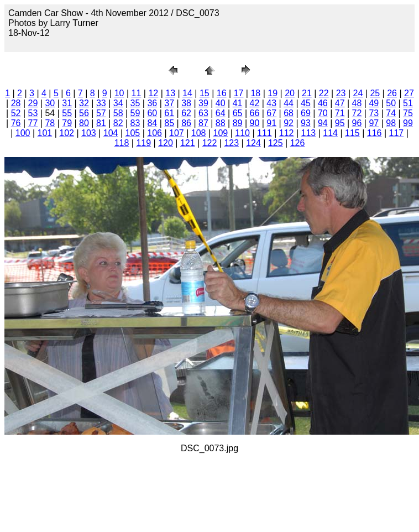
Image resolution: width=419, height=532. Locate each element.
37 (169, 103)
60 (152, 113)
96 (357, 123)
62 (186, 113)
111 (265, 133)
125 (276, 143)
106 (154, 133)
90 (255, 123)
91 (271, 123)
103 (89, 133)
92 (289, 123)
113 (309, 133)
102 (67, 133)
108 (199, 133)
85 (169, 123)
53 (33, 113)
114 (330, 133)
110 (242, 133)
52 (16, 113)
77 (33, 123)
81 (101, 123)
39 (203, 103)
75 (408, 113)
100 (23, 133)
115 (352, 133)
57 (101, 113)
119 (143, 143)
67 (271, 113)
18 (255, 93)
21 (307, 93)
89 (238, 123)
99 (408, 123)
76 (16, 123)
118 (122, 143)
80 (84, 123)
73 (374, 113)
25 (375, 93)
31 (67, 103)
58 (118, 113)
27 (409, 93)
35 (135, 103)
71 (340, 113)
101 (45, 133)
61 (169, 113)
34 (118, 103)
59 (135, 113)
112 (287, 133)
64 (221, 113)
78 (50, 123)
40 (221, 103)
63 (203, 113)
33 (101, 103)
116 (375, 133)
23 (341, 93)
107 (177, 133)
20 (290, 93)
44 (289, 103)
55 (67, 113)
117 (397, 133)
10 (119, 93)
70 (323, 113)
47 (340, 103)
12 (153, 93)
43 (271, 103)
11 (137, 93)
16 (222, 93)
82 (118, 123)
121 (188, 143)
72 (357, 113)
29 (33, 103)
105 (133, 133)
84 (152, 123)
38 (186, 103)
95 (340, 123)
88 (221, 123)
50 (391, 103)
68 (289, 113)
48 (357, 103)
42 (255, 103)
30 (50, 103)
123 (231, 143)
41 (238, 103)
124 (253, 143)
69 (306, 113)
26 (392, 93)
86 (186, 123)
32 (84, 103)
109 (221, 133)
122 (210, 143)
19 (273, 93)
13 (170, 93)
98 (391, 123)
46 (323, 103)
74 (391, 113)
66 (255, 113)
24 (358, 93)
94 (323, 123)
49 (374, 103)
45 (306, 103)
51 (408, 103)
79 (67, 123)
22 (324, 93)
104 (111, 133)
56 (84, 113)
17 (239, 93)
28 (16, 103)
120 (166, 143)
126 (298, 143)
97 (374, 123)
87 (203, 123)
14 (187, 93)
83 (135, 123)
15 (205, 93)
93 (306, 123)
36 (152, 103)
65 (238, 113)
